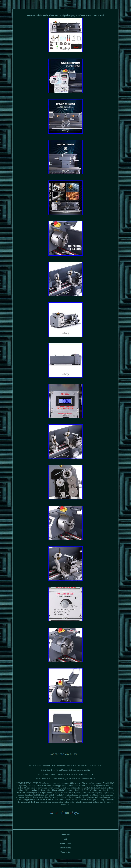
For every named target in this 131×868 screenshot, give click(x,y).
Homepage (65, 834)
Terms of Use (65, 852)
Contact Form (65, 843)
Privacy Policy (65, 848)
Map (65, 839)
